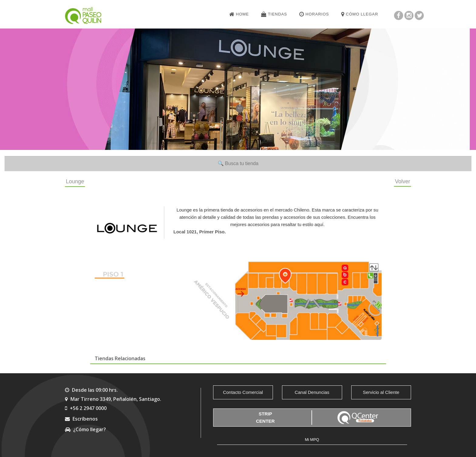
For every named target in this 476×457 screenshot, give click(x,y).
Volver (403, 181)
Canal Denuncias (312, 392)
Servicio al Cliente (381, 392)
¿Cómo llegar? (85, 429)
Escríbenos (81, 419)
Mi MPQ (312, 440)
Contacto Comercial (243, 392)
